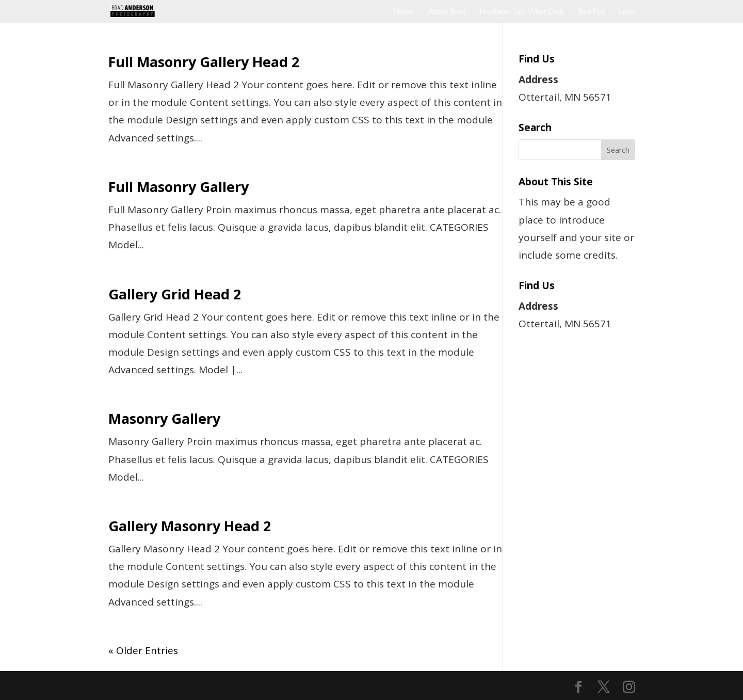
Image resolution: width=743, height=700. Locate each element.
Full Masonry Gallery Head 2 (204, 62)
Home (403, 12)
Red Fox (591, 12)
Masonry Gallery (164, 418)
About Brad (447, 12)
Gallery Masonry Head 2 (190, 526)
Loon (627, 12)
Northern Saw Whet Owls (522, 12)
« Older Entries (143, 650)
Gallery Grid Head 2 (175, 294)
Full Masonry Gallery (179, 187)
